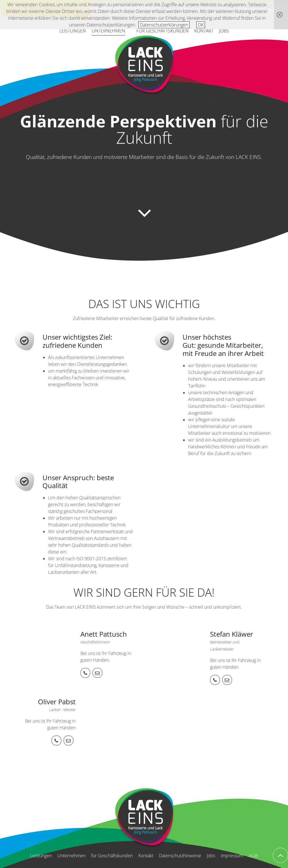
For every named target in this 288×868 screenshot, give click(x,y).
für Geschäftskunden (163, 31)
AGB (253, 856)
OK (201, 25)
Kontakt (204, 31)
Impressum (232, 856)
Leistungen (73, 31)
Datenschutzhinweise (180, 856)
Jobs (224, 31)
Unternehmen (108, 31)
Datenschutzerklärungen (164, 25)
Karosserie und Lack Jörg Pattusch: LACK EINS (144, 65)
